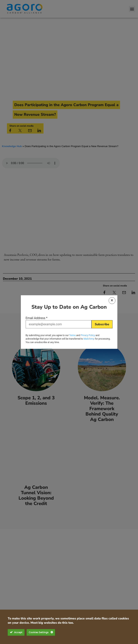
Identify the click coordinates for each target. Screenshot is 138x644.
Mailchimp (89, 338)
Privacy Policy (88, 335)
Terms (72, 335)
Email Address (37, 319)
